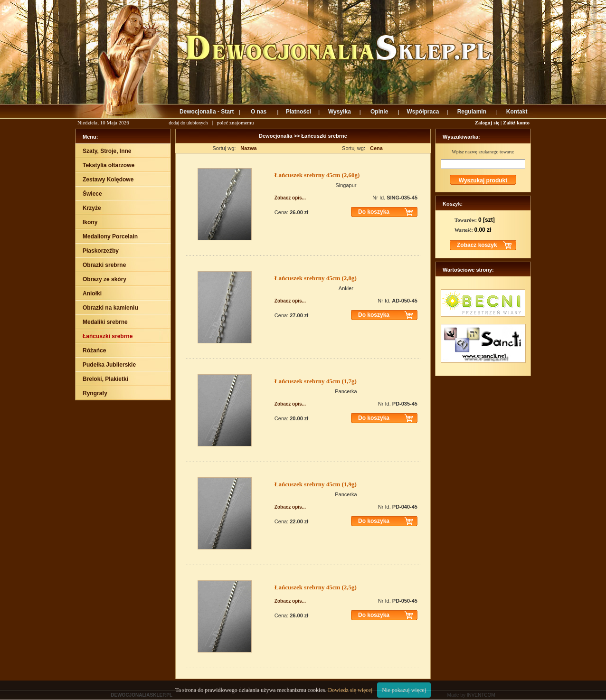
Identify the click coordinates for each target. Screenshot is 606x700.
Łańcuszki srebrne (324, 136)
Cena (376, 148)
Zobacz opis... (290, 198)
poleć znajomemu (236, 123)
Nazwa (248, 148)
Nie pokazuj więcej (404, 690)
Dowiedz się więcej (350, 690)
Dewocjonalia (276, 136)
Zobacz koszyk (477, 245)
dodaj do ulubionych (188, 123)
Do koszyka (374, 212)
